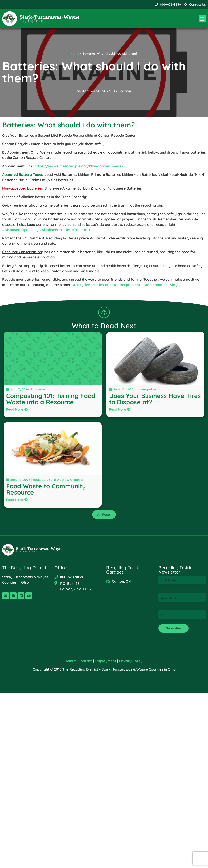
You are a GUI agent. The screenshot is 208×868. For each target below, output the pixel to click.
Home (75, 53)
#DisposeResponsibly (20, 230)
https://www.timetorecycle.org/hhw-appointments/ (79, 166)
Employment (106, 661)
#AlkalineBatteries (55, 230)
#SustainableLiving (161, 285)
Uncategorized (146, 389)
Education (123, 91)
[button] (202, 19)
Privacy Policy (131, 661)
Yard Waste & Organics (66, 480)
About (71, 661)
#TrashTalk (81, 230)
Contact (85, 661)
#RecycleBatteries (88, 285)
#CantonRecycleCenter (124, 285)
